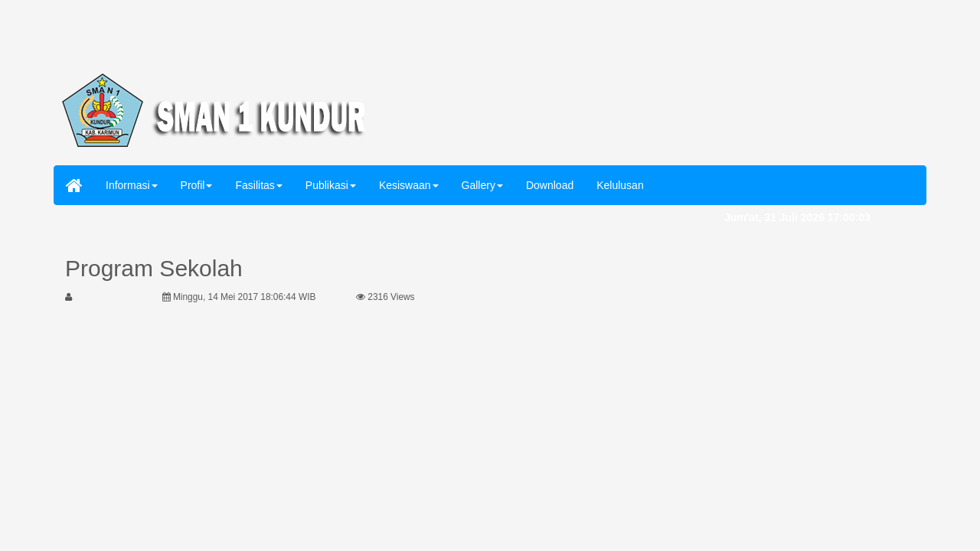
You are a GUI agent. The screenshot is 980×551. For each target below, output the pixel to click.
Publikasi (331, 185)
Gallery (482, 185)
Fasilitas (258, 185)
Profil (197, 185)
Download (550, 185)
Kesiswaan (409, 185)
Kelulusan (620, 185)
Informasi (132, 185)
